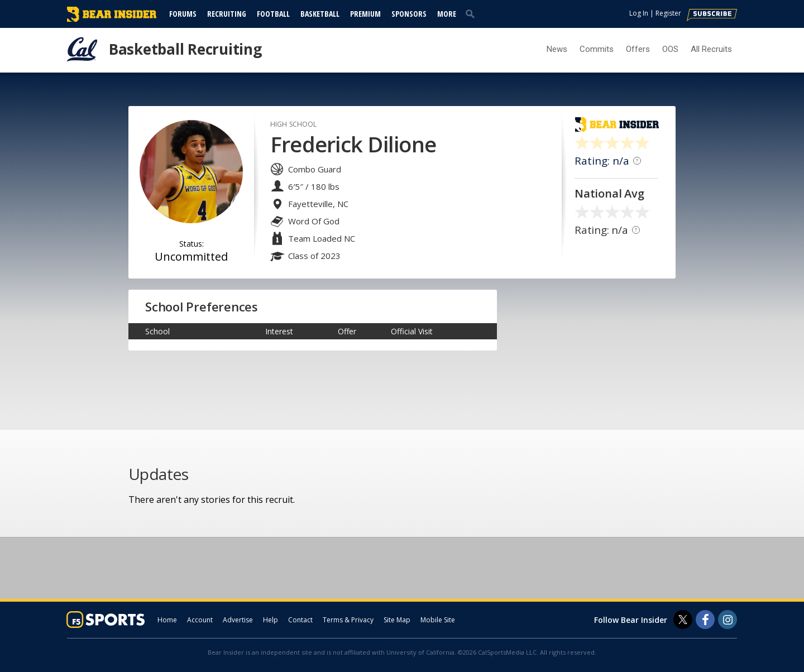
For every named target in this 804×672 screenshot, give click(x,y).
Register (668, 13)
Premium (365, 14)
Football (273, 14)
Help (271, 620)
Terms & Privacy (348, 620)
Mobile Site (438, 620)
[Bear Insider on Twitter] (683, 620)
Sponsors (409, 14)
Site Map (397, 620)
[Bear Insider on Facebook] (705, 620)
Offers (638, 49)
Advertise (238, 620)
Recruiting (227, 14)
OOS (670, 49)
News (557, 49)
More (447, 14)
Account (200, 620)
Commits (597, 49)
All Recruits (711, 49)
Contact (300, 620)
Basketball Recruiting (185, 49)
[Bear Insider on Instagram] (728, 620)
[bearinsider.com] (112, 19)
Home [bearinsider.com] (167, 620)
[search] (472, 13)
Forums (183, 14)
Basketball (320, 14)
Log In (639, 13)
